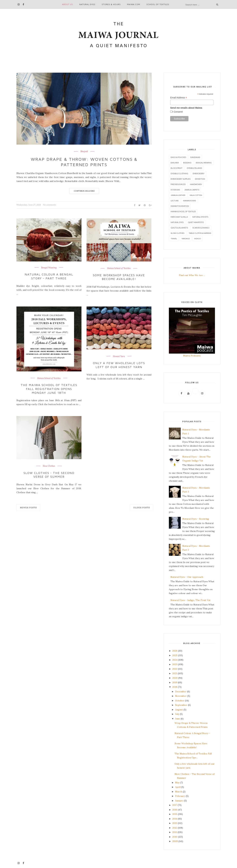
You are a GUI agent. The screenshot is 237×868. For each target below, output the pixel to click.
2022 (175, 669)
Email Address (179, 98)
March (179, 792)
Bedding (187, 163)
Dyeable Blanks (194, 168)
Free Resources (178, 184)
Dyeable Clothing (179, 173)
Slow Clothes (49, 466)
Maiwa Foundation (180, 206)
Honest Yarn (119, 356)
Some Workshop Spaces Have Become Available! (119, 277)
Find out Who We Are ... (192, 275)
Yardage (186, 239)
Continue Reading (84, 191)
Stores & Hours (111, 4)
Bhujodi (84, 152)
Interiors (175, 190)
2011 (175, 832)
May (177, 783)
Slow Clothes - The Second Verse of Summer (49, 475)
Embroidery (199, 173)
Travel (174, 239)
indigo (197, 239)
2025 (175, 655)
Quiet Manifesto (196, 222)
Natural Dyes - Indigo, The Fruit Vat (191, 600)
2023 (175, 664)
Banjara (175, 163)
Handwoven (196, 184)
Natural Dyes (87, 4)
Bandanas (195, 157)
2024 (175, 660)
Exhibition (200, 179)
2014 (175, 819)
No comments (50, 205)
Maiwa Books (189, 201)
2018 (175, 687)
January (179, 801)
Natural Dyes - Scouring (196, 519)
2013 (175, 823)
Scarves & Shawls (201, 228)
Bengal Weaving (49, 268)
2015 (175, 814)
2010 (175, 837)
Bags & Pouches (178, 157)
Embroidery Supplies (181, 179)
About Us (67, 4)
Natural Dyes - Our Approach (187, 577)
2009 (175, 841)
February (180, 796)
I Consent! (178, 112)
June (178, 719)
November (181, 696)
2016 (175, 810)
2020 (175, 678)
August (179, 710)
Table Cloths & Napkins (200, 233)
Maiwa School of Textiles (119, 268)
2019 (175, 682)
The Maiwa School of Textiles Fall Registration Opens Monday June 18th (49, 389)
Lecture (175, 201)
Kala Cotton (196, 195)
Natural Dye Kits (200, 217)
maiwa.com (134, 4)
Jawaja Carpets (192, 190)
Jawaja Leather (178, 195)
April (178, 787)
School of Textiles (158, 4)
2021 (175, 673)
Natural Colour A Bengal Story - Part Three (49, 276)
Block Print (177, 168)
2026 (175, 651)
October (180, 701)
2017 (175, 805)
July (177, 714)
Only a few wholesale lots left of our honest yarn (119, 365)
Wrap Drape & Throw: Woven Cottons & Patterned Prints (84, 162)
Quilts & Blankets (179, 228)
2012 (175, 828)
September (181, 705)
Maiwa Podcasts (192, 356)
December (181, 692)
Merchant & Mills (179, 217)
